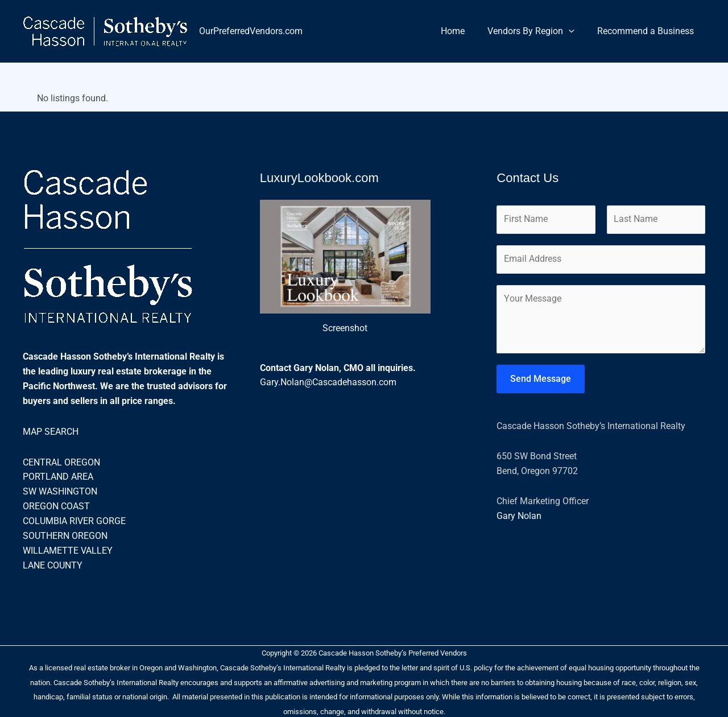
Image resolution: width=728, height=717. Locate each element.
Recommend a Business (648, 31)
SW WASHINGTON (60, 491)
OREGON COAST (56, 505)
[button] (576, 31)
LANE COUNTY (53, 564)
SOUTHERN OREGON (65, 534)
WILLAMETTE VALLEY (68, 549)
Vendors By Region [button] (538, 31)
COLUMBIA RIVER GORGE (74, 520)
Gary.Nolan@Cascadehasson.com (328, 382)
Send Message (541, 380)
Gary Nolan (519, 518)
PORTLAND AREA (58, 476)
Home (464, 31)
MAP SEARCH (51, 431)
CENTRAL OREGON (61, 461)
